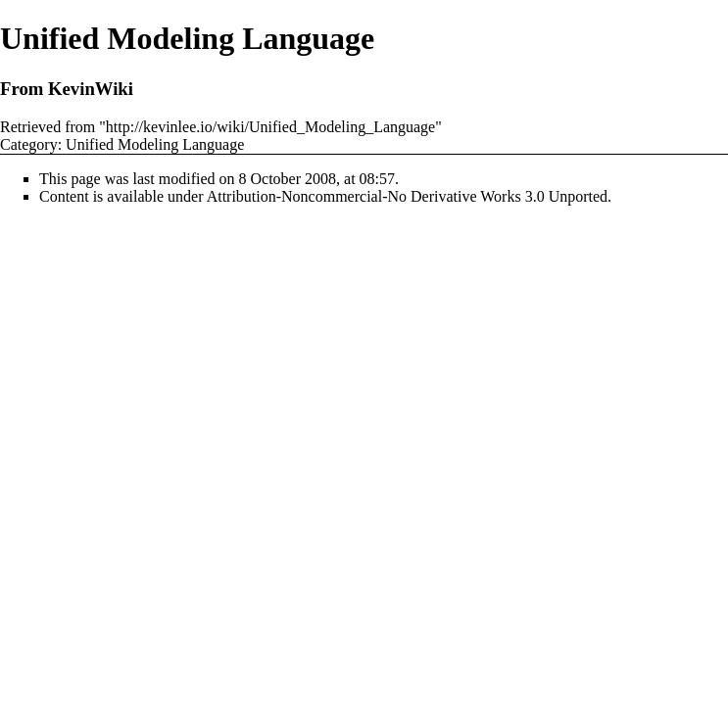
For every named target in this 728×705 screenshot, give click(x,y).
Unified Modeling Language (155, 144)
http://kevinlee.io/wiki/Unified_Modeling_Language (270, 127)
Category (29, 144)
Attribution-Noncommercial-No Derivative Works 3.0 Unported (407, 196)
